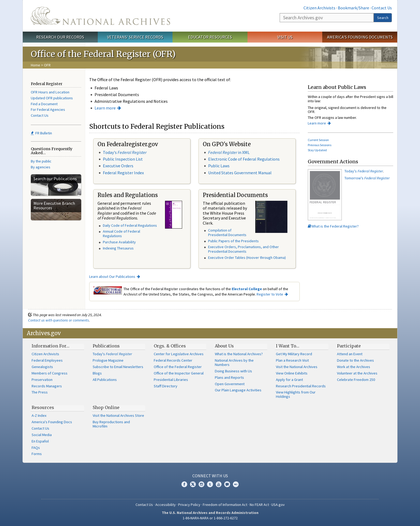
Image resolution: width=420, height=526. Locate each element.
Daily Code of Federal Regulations (130, 225)
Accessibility (166, 505)
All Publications (105, 380)
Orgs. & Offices (170, 346)
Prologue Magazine (108, 360)
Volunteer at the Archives (357, 373)
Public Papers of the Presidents (233, 241)
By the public (41, 161)
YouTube (219, 484)
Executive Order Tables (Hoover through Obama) (247, 258)
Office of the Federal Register (178, 367)
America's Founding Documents (360, 37)
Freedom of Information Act (225, 505)
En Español (40, 441)
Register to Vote (270, 294)
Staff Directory (166, 386)
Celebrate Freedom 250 (356, 380)
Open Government (230, 384)
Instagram (201, 484)
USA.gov (278, 505)
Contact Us (382, 8)
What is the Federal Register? (333, 226)
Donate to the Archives (355, 360)
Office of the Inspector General (179, 373)
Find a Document (44, 104)
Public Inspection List (123, 159)
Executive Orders (118, 166)
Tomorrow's (367, 178)
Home (35, 65)
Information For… (50, 346)
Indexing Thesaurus (118, 248)
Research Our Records (60, 37)
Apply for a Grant (289, 380)
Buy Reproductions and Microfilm (111, 424)
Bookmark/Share (353, 8)
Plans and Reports (229, 377)
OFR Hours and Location (50, 92)
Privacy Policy (189, 505)
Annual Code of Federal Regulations (121, 234)
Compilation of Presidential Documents (227, 232)
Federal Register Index (123, 173)
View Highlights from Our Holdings (296, 394)
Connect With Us (210, 476)
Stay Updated (317, 150)
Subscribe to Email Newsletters (118, 367)
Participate (349, 346)
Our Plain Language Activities (238, 390)
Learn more (105, 108)
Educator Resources (210, 37)
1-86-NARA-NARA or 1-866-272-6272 (210, 518)
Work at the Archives (354, 367)
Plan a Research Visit (292, 360)
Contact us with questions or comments (59, 320)
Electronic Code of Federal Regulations (244, 159)
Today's (125, 152)
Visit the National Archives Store (118, 415)
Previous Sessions (320, 145)
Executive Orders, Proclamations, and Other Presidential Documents (243, 249)
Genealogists (42, 367)
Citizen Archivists (319, 8)
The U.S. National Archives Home (100, 16)
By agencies (41, 167)
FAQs (36, 448)
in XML (229, 152)
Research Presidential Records (301, 386)
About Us (224, 346)
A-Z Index (39, 415)
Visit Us (285, 37)
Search (383, 18)
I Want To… (288, 346)
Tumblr (210, 484)
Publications (106, 346)
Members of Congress (50, 373)
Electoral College (247, 289)
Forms (37, 454)
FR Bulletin (41, 133)
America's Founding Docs (52, 422)
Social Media (42, 435)
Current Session (318, 140)
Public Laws (219, 166)
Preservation (42, 380)
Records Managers (47, 386)
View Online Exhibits (292, 373)
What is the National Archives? (239, 354)
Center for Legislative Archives (179, 354)
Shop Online (106, 407)
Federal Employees (47, 360)
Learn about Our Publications (112, 277)
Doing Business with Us (233, 371)
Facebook (184, 484)
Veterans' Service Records (135, 37)
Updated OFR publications (52, 98)
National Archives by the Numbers (234, 362)
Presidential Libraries (171, 380)
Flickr (236, 484)
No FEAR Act (259, 505)
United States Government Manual (240, 173)
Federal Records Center (173, 360)
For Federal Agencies (48, 109)
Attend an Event (350, 354)
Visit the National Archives (297, 367)
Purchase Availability (119, 242)
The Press (40, 392)
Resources (43, 407)
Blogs (97, 373)
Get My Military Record (294, 354)
